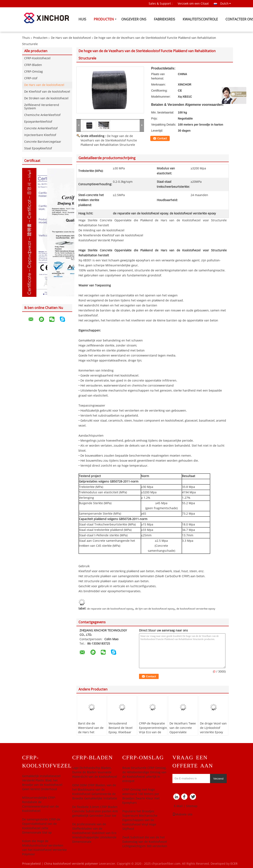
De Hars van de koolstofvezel (71, 38)
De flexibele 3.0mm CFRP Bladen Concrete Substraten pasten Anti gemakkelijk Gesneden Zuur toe (95, 811)
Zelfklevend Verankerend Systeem (42, 107)
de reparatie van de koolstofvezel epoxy (110, 609)
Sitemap (192, 806)
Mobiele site (182, 814)
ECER (234, 864)
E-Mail (178, 806)
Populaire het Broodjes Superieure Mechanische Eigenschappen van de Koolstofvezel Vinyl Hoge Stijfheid (140, 820)
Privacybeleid (31, 864)
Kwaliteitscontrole (200, 19)
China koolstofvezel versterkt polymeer (71, 864)
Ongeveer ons (134, 19)
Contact (162, 139)
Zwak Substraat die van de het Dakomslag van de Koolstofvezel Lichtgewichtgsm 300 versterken (145, 842)
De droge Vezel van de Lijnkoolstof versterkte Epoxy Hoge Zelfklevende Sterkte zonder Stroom (213, 734)
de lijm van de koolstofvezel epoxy (155, 609)
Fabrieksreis (164, 19)
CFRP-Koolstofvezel (37, 58)
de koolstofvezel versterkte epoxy (196, 609)
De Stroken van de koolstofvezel (46, 98)
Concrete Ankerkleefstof (41, 128)
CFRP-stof (31, 78)
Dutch (226, 4)
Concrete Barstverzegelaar (43, 142)
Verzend (218, 779)
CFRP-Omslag (34, 72)
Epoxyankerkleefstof (38, 122)
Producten (104, 19)
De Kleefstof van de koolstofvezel (47, 92)
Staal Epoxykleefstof (38, 148)
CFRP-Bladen (33, 65)
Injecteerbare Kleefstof (40, 135)
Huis (82, 19)
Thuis (26, 38)
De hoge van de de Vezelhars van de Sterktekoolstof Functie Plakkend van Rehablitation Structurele (109, 140)
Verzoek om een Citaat (193, 4)
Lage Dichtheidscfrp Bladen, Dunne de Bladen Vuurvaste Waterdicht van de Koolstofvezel (95, 772)
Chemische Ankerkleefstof (42, 115)
